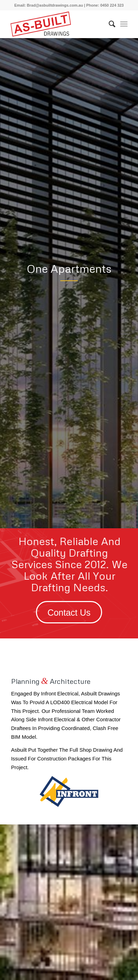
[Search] (109, 24)
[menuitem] (109, 24)
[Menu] (124, 24)
